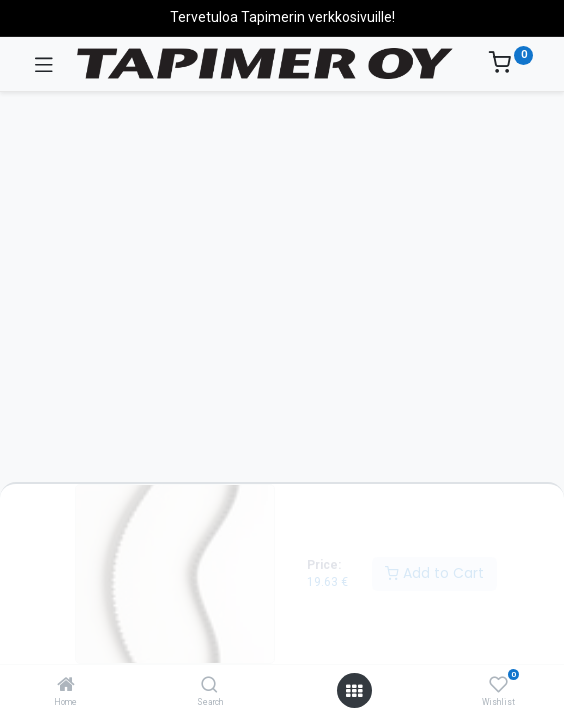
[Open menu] (354, 691)
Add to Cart (434, 573)
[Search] (209, 686)
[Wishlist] (498, 685)
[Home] (66, 686)
